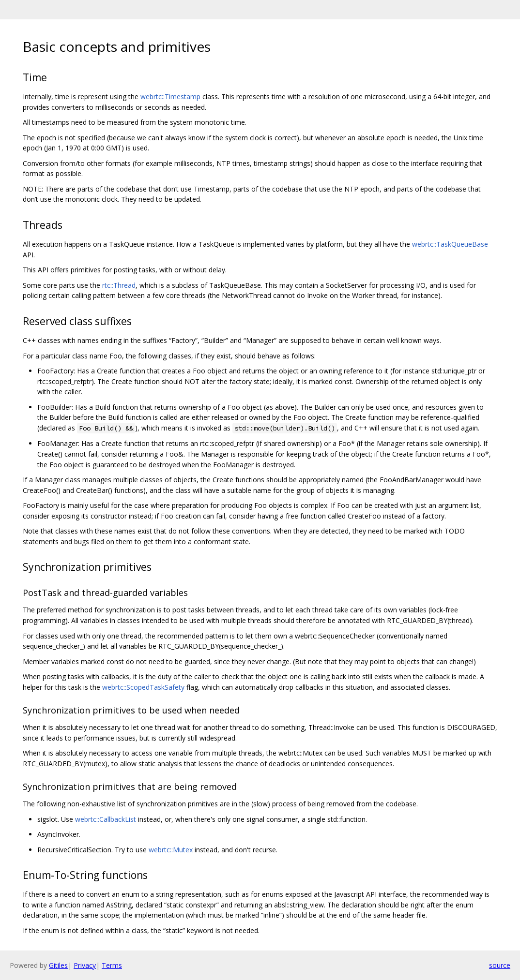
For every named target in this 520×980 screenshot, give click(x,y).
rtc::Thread (119, 285)
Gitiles (58, 965)
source (500, 965)
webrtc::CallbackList (106, 819)
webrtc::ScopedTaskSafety (143, 687)
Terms (112, 965)
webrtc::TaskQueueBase (450, 244)
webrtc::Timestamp (170, 97)
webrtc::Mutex (171, 850)
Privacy (85, 965)
